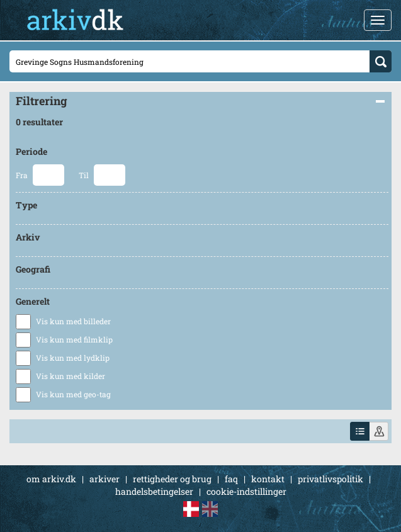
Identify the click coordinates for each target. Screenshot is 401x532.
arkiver (104, 479)
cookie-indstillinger (246, 491)
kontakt (268, 479)
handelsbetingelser (154, 491)
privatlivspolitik (330, 479)
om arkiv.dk (51, 479)
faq (231, 479)
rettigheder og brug (172, 479)
